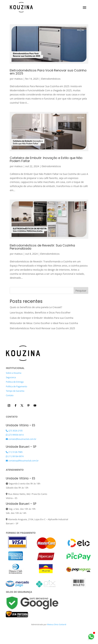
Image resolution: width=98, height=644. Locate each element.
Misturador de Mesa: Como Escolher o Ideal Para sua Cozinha (44, 323)
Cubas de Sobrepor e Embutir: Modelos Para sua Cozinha (41, 318)
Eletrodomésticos (51, 79)
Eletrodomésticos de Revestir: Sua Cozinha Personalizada (42, 247)
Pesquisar (81, 291)
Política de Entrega (15, 382)
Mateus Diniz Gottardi (57, 624)
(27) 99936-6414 (15, 435)
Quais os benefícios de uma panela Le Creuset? (36, 307)
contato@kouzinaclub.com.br (21, 439)
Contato (10, 395)
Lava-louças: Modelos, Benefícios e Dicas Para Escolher (40, 312)
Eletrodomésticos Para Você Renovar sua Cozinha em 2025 (48, 72)
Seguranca (11, 377)
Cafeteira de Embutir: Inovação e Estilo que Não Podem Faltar (46, 159)
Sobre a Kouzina (13, 373)
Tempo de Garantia (15, 391)
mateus (19, 79)
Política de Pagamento (16, 386)
